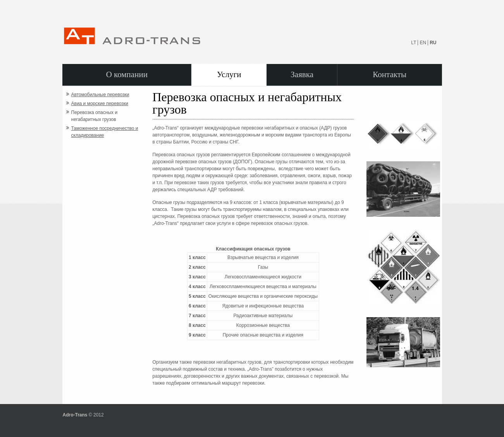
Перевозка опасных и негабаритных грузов (95, 116)
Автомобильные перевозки (100, 95)
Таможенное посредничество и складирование (105, 132)
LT (414, 43)
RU (433, 43)
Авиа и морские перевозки (100, 104)
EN (423, 43)
